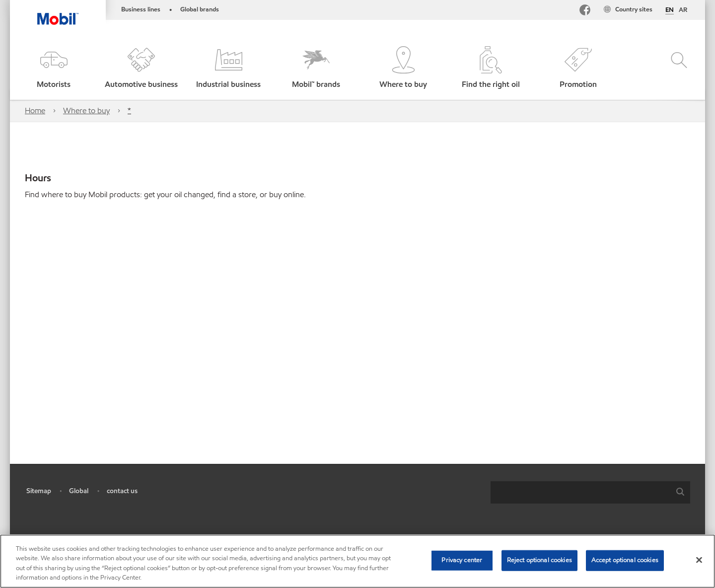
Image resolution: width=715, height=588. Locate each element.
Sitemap (39, 491)
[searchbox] (580, 492)
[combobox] (590, 492)
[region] (357, 561)
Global (79, 491)
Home (35, 110)
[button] (54, 68)
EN (670, 10)
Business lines (141, 9)
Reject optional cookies (539, 560)
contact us (122, 491)
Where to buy (86, 110)
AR (683, 10)
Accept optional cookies (625, 560)
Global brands (200, 9)
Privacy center (462, 560)
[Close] (699, 560)
